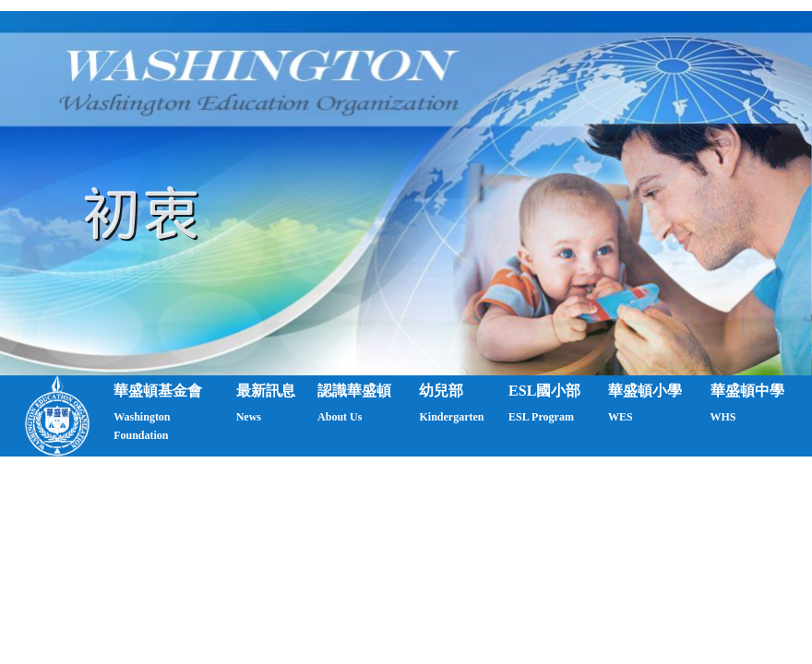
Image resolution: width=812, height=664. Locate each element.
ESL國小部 (544, 391)
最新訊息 (266, 391)
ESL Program (541, 417)
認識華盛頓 (354, 391)
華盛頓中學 (747, 391)
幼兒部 (441, 391)
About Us (340, 417)
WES (621, 417)
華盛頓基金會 (158, 391)
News (249, 417)
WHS (723, 417)
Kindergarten (451, 417)
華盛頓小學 (645, 391)
